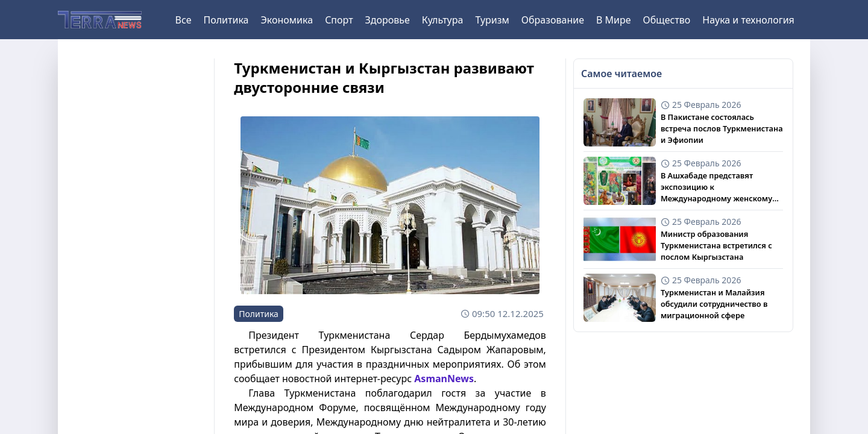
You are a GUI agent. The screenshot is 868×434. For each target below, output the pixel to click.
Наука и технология (748, 20)
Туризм (492, 20)
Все (184, 20)
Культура (443, 20)
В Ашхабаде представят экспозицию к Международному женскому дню (716, 187)
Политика (226, 20)
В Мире (614, 20)
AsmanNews (444, 379)
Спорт (339, 20)
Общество (667, 20)
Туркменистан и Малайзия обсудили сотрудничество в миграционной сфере (714, 304)
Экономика (287, 20)
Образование (553, 20)
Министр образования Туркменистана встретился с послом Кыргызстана (716, 245)
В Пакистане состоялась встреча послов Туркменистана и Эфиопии (722, 128)
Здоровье (388, 20)
